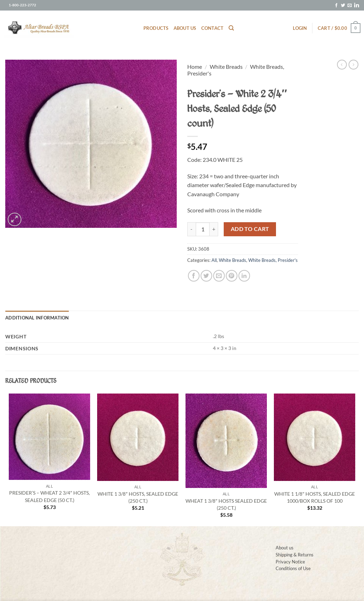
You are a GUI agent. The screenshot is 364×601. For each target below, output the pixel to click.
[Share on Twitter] (206, 276)
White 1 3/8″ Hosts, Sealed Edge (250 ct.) (138, 497)
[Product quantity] (203, 229)
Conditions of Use (293, 568)
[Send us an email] (350, 6)
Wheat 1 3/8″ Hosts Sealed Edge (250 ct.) (226, 504)
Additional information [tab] (37, 318)
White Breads (226, 67)
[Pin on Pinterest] (232, 276)
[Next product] (342, 65)
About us (185, 28)
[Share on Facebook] (194, 276)
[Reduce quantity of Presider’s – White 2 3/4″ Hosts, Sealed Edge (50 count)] (191, 229)
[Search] (231, 28)
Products (156, 28)
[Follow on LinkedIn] (357, 6)
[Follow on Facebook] (336, 6)
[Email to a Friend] (219, 276)
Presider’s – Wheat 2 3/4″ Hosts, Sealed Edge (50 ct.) (49, 496)
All (214, 260)
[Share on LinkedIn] (244, 276)
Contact (213, 28)
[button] (300, 28)
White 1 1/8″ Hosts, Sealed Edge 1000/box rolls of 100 (314, 497)
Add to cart (250, 229)
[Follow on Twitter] (343, 6)
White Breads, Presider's (273, 260)
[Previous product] (353, 65)
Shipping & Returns (295, 554)
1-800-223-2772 (22, 5)
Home (195, 67)
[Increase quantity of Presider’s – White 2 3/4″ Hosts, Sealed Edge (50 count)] (214, 229)
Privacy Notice (290, 562)
